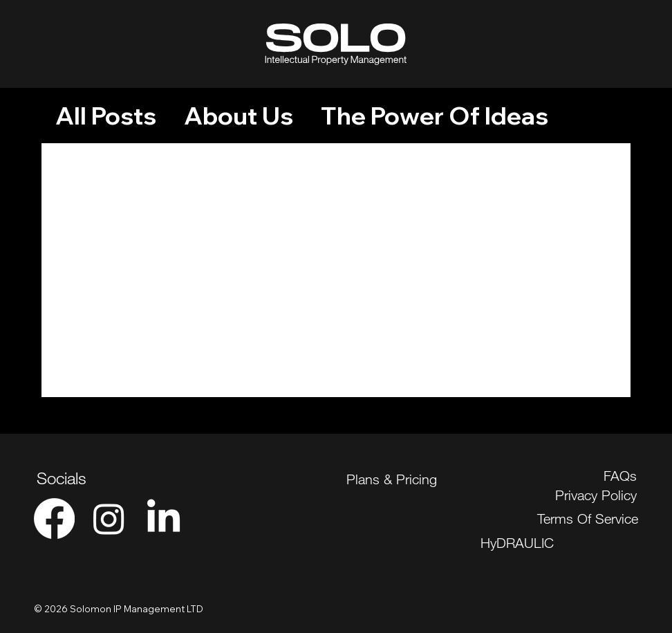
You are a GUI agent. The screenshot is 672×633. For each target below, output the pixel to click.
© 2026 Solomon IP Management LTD (119, 609)
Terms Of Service (588, 519)
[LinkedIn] (164, 519)
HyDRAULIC (517, 543)
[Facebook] (54, 519)
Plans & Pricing (392, 479)
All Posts (106, 116)
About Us (239, 116)
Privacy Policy (596, 495)
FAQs (620, 476)
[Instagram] (109, 519)
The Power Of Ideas (435, 116)
